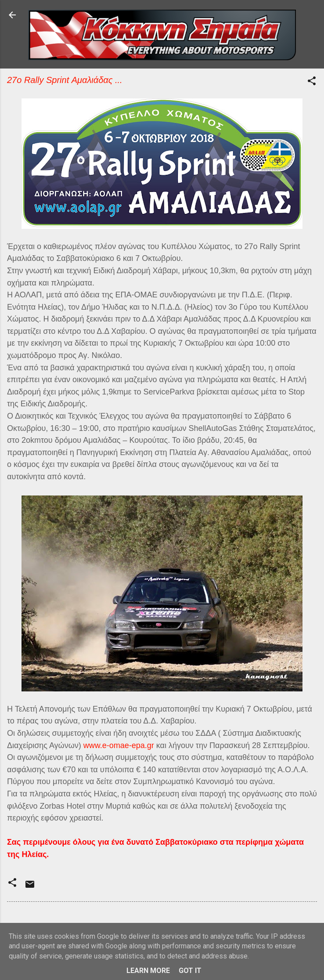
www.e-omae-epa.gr (119, 745)
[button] (312, 82)
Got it (190, 971)
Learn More (148, 971)
